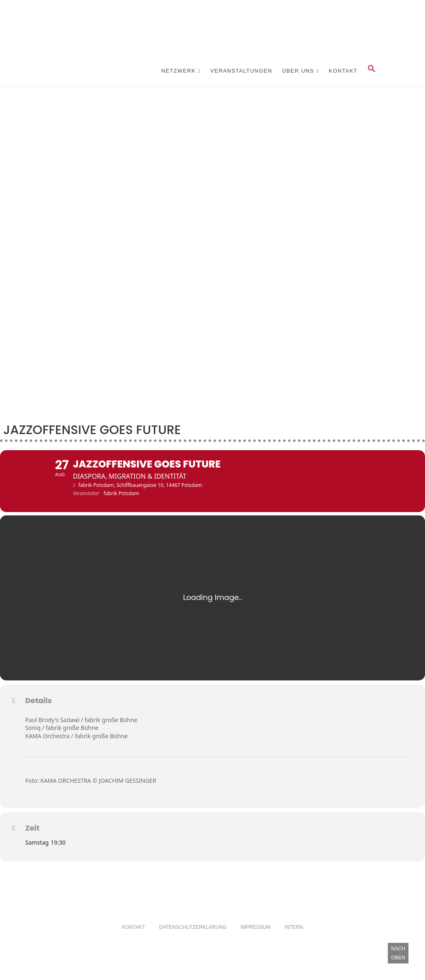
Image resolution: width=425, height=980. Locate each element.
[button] (372, 71)
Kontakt (343, 71)
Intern (294, 940)
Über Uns (298, 71)
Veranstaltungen (241, 71)
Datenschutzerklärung (193, 940)
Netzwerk (178, 71)
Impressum (255, 940)
